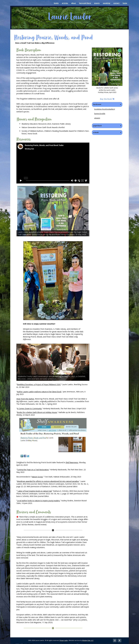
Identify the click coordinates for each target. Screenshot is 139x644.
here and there (85, 3)
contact (116, 3)
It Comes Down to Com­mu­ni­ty (29, 409)
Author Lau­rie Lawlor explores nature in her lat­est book (39, 392)
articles (65, 3)
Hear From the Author (25, 399)
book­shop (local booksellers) (105, 109)
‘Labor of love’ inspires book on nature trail (35, 491)
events (97, 3)
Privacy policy (64, 641)
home (125, 3)
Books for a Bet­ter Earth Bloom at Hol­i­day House (37, 412)
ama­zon (97, 118)
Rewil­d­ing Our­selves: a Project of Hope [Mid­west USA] (39, 384)
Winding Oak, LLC (88, 641)
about (74, 3)
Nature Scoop (37, 477)
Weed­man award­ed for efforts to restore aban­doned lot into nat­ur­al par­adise (48, 481)
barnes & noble (100, 114)
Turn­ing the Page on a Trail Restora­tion (33, 470)
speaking (106, 3)
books (56, 3)
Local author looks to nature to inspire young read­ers (38, 501)
